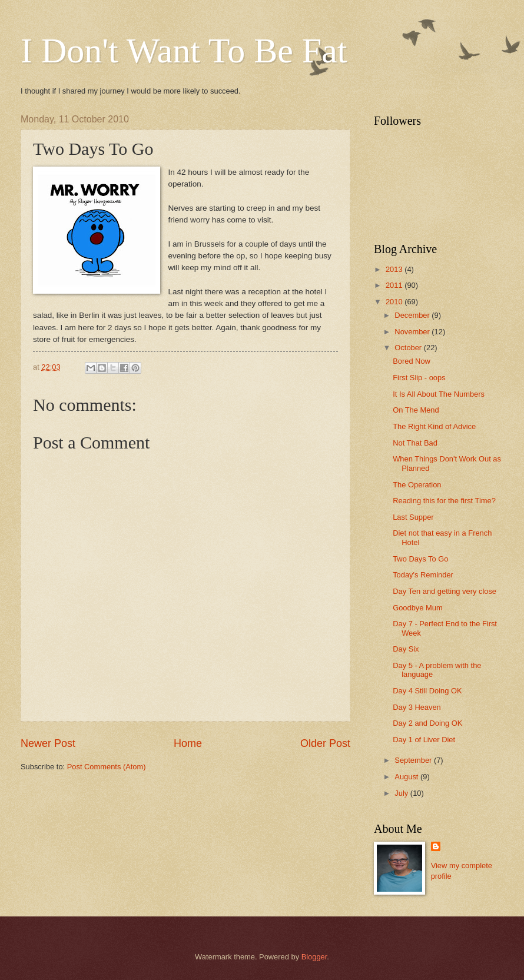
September (414, 760)
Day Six (406, 649)
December (413, 315)
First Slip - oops (419, 378)
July (402, 793)
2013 (395, 269)
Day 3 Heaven (417, 707)
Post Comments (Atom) (107, 767)
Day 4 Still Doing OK (427, 691)
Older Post (325, 743)
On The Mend (416, 410)
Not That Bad (415, 443)
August (407, 777)
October (409, 348)
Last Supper (413, 517)
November (413, 332)
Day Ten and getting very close (445, 591)
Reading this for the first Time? (444, 501)
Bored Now (412, 361)
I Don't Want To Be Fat (184, 51)
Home (188, 743)
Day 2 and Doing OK (427, 723)
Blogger (314, 957)
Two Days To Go (420, 559)
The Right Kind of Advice (434, 426)
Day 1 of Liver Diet (424, 740)
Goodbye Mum (417, 608)
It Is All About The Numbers (439, 394)
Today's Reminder (423, 575)
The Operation (417, 485)
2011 (395, 285)
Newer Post (48, 743)
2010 (395, 302)
